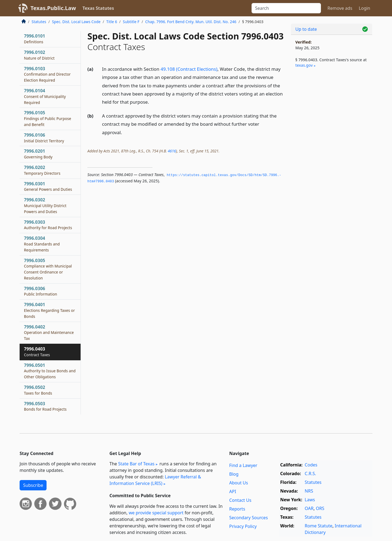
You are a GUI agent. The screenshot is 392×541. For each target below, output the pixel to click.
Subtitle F (131, 22)
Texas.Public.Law (53, 8)
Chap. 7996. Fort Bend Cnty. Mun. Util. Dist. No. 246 (191, 22)
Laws (310, 500)
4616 (172, 151)
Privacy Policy (243, 526)
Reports (237, 509)
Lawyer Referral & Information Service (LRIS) (155, 480)
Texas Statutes (98, 8)
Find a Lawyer (243, 465)
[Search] (286, 8)
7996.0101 (35, 39)
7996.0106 (44, 138)
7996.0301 (48, 186)
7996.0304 (42, 244)
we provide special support (156, 513)
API (233, 491)
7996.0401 (49, 310)
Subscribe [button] (33, 485)
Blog (234, 474)
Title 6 (112, 22)
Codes (311, 465)
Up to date (306, 29)
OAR (309, 508)
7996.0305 (48, 269)
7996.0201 (38, 154)
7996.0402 (49, 333)
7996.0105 (48, 118)
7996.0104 (45, 96)
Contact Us (240, 500)
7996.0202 (42, 170)
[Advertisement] (332, 162)
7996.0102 (39, 55)
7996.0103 (47, 74)
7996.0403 (37, 352)
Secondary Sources (249, 518)
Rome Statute (318, 526)
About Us (239, 483)
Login (365, 8)
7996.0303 (48, 225)
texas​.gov (304, 65)
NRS (309, 491)
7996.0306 (41, 291)
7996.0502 (38, 390)
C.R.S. (310, 474)
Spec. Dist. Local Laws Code (76, 22)
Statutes (39, 22)
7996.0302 (45, 205)
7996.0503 (45, 406)
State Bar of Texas (136, 464)
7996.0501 (50, 371)
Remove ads (340, 8)
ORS (320, 508)
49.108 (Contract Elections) (189, 69)
